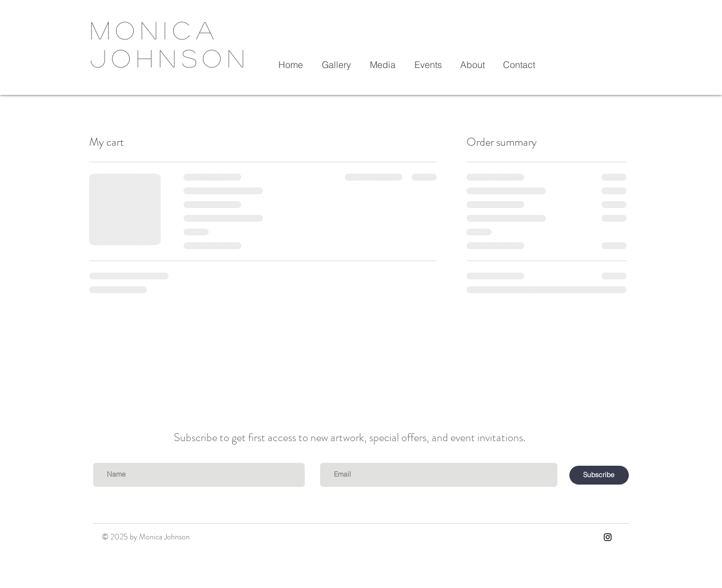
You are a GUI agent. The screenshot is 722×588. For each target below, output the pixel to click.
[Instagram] (608, 537)
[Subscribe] (599, 475)
